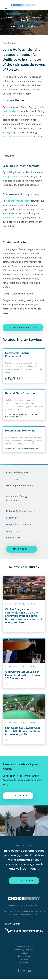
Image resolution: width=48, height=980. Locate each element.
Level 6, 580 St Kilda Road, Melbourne (24, 905)
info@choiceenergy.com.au (24, 932)
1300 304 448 (16, 925)
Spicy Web (29, 951)
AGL (10, 128)
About (24, 954)
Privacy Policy (24, 957)
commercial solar (12, 217)
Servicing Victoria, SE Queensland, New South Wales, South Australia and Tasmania (24, 913)
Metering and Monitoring (20, 485)
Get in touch (22, 549)
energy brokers (11, 176)
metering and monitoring (16, 136)
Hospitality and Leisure (19, 524)
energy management (19, 201)
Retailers (24, 963)
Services (24, 960)
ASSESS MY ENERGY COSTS (23, 328)
